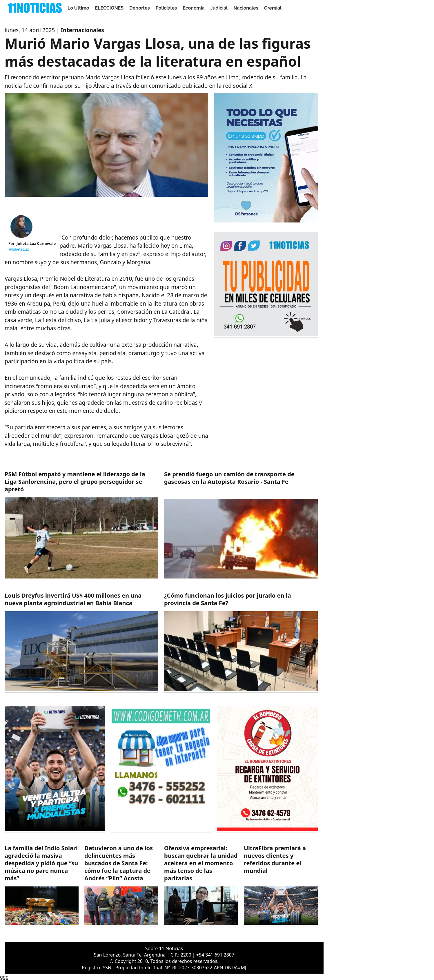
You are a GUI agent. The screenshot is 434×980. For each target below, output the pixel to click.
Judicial (219, 8)
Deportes (140, 8)
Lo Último (78, 8)
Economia (194, 8)
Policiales (166, 8)
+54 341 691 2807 (215, 955)
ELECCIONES (109, 8)
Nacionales (246, 8)
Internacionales (82, 30)
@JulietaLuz (19, 249)
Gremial (273, 8)
